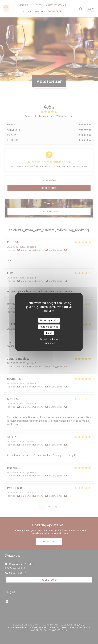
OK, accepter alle (49, 320)
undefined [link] (50, 343)
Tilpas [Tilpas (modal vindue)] (49, 333)
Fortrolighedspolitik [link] (50, 339)
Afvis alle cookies (49, 327)
